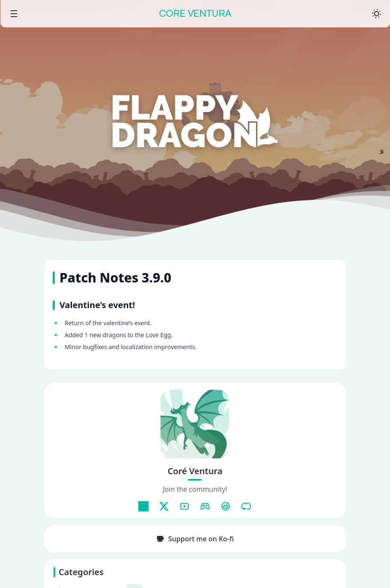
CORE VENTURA (195, 14)
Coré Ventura (195, 471)
